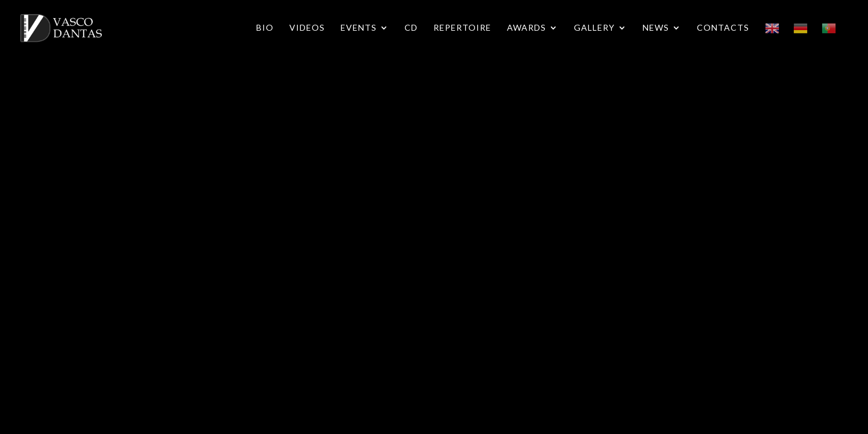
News (656, 28)
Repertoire (462, 28)
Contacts (723, 28)
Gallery (594, 28)
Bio (265, 28)
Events (359, 28)
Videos (307, 28)
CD (411, 28)
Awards (527, 28)
